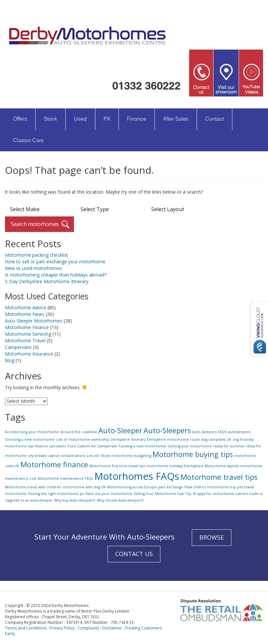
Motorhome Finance (27, 327)
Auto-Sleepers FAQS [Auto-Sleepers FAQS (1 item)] (209, 432)
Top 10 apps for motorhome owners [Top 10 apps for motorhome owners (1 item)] (217, 494)
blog (10, 360)
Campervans (18, 347)
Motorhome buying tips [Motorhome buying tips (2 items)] (193, 454)
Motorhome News (25, 314)
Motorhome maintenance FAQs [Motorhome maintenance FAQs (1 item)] (65, 478)
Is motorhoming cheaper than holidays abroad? (56, 275)
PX (107, 119)
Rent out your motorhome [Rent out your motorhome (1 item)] (109, 494)
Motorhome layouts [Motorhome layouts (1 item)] (222, 466)
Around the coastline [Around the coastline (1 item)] (79, 432)
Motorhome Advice (26, 307)
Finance (137, 119)
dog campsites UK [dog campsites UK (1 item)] (216, 439)
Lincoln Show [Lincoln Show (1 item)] (98, 456)
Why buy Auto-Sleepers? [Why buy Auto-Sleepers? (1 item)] (75, 500)
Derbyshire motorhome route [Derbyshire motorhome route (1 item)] (173, 439)
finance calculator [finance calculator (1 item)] (51, 446)
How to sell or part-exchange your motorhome (55, 262)
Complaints (88, 628)
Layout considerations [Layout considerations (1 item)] (67, 456)
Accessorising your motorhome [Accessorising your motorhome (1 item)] (32, 432)
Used (80, 119)
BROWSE (212, 537)
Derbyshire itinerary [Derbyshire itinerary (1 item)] (128, 439)
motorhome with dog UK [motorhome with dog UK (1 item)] (84, 487)
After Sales (176, 119)
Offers (20, 119)
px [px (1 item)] (82, 494)
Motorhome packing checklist (36, 255)
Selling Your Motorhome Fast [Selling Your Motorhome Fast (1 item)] (159, 494)
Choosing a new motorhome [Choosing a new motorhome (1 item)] (30, 439)
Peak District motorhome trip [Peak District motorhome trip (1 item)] (210, 487)
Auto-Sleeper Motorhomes (34, 321)
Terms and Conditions (26, 628)
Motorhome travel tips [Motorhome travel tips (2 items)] (219, 477)
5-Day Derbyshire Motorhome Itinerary (47, 281)
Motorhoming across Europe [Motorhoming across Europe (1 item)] (132, 487)
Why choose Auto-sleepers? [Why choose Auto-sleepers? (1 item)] (120, 500)
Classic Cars (28, 141)
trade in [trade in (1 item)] (256, 494)
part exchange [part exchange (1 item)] (171, 487)
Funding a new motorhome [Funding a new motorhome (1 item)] (142, 446)
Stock (50, 119)
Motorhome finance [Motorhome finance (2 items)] (54, 464)
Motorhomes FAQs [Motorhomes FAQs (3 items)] (137, 476)
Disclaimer (112, 628)
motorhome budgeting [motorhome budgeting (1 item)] (131, 456)
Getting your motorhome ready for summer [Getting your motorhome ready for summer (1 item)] (206, 446)
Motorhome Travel (25, 341)
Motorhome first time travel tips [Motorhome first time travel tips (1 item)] (117, 466)
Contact (215, 119)
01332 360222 (146, 86)
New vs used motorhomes (33, 268)
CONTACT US (134, 554)
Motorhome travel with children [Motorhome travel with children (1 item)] (33, 487)
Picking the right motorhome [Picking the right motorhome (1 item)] (53, 494)
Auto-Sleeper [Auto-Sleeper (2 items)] (120, 430)
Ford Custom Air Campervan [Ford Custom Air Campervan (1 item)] (92, 446)
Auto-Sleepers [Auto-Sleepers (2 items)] (167, 430)
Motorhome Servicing (28, 334)
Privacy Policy (62, 628)
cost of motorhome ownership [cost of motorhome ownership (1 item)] (83, 439)
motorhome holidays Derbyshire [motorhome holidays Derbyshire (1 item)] (175, 466)
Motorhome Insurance (29, 354)
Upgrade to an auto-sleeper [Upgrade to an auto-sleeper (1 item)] (29, 500)
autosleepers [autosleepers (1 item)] (239, 432)
